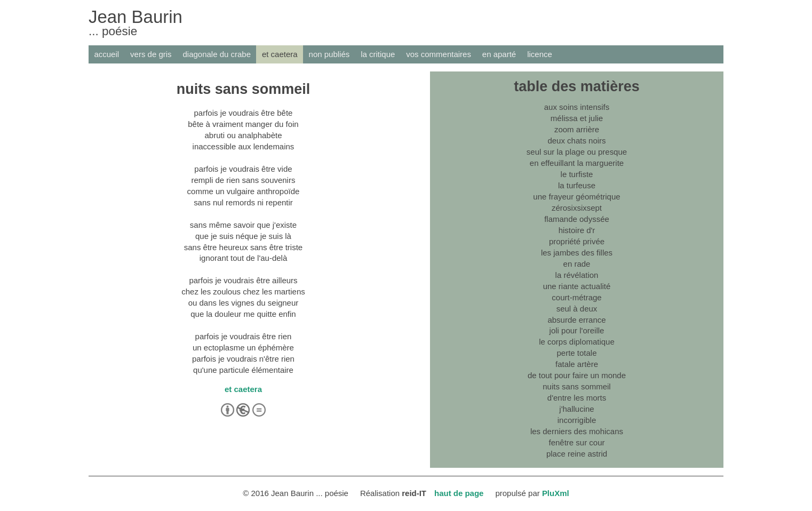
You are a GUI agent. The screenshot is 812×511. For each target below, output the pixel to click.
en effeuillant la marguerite (577, 163)
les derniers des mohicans (577, 431)
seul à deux (577, 309)
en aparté (499, 54)
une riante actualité (577, 286)
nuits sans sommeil (576, 386)
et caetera (280, 54)
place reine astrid (577, 454)
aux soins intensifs (577, 107)
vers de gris (151, 54)
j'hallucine (576, 409)
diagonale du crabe (217, 54)
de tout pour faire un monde (577, 375)
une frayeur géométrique (576, 197)
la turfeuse (577, 185)
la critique (378, 54)
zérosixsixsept (577, 208)
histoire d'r (577, 230)
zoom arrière (577, 129)
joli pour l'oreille (577, 330)
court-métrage (576, 297)
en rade (577, 264)
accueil (106, 54)
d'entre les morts (577, 398)
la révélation (577, 275)
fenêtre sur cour (577, 442)
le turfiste (577, 174)
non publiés (329, 54)
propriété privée (577, 241)
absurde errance (576, 320)
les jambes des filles (577, 253)
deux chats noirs (576, 141)
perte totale (577, 353)
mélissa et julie (577, 118)
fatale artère (577, 364)
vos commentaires (439, 54)
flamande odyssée (577, 219)
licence (540, 54)
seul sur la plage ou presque (577, 152)
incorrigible (577, 420)
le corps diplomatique (577, 342)
